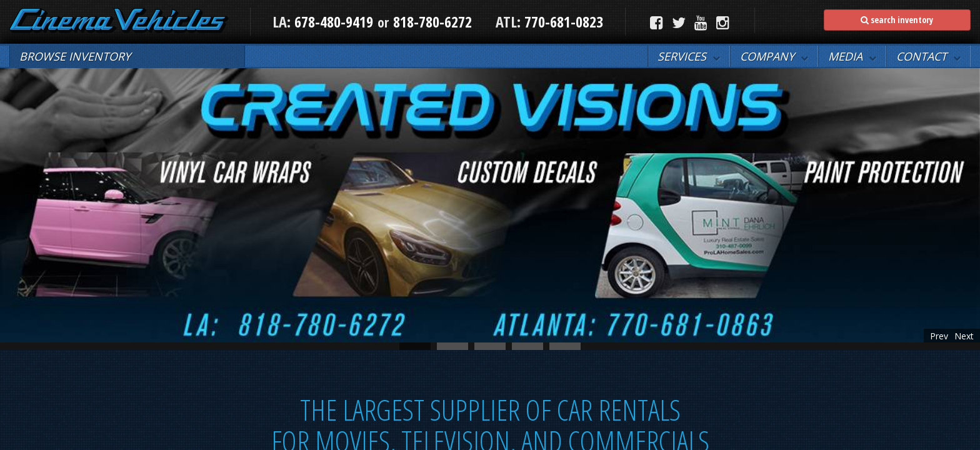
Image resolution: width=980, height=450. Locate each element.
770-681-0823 (562, 22)
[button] (689, 56)
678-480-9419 (334, 22)
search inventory (897, 20)
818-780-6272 (432, 22)
